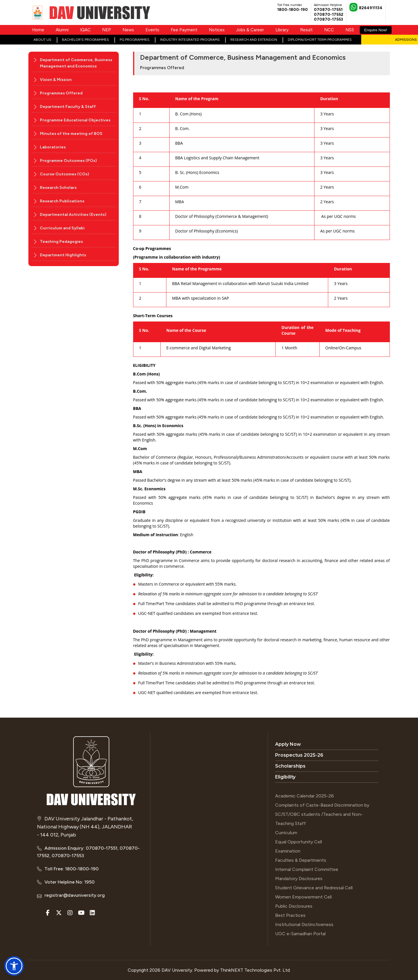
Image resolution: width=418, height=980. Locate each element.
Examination (288, 851)
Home (38, 30)
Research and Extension (254, 40)
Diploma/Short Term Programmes (320, 40)
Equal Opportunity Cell (299, 842)
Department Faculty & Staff (68, 107)
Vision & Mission (56, 80)
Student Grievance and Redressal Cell (314, 888)
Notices (217, 30)
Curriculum (286, 833)
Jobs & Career (250, 30)
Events (152, 30)
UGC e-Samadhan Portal (300, 934)
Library (282, 30)
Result (306, 30)
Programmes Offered (61, 93)
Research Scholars (58, 188)
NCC (329, 30)
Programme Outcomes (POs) (68, 161)
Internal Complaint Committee (307, 869)
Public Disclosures (294, 906)
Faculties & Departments (301, 860)
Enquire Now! (376, 30)
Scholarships (290, 766)
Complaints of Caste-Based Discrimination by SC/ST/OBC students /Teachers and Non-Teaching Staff (322, 814)
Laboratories (53, 147)
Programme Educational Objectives (75, 120)
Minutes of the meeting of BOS (71, 134)
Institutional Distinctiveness (304, 924)
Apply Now (288, 744)
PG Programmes (135, 40)
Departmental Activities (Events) (73, 215)
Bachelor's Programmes (85, 40)
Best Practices (290, 915)
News (128, 30)
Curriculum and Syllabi (62, 228)
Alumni (62, 30)
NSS (350, 30)
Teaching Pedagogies (61, 242)
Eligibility (285, 777)
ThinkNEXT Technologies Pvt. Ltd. (255, 970)
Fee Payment (184, 30)
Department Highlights (63, 255)
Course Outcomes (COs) (65, 174)
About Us (42, 40)
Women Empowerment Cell (303, 897)
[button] (14, 966)
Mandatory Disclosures (299, 879)
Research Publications (62, 201)
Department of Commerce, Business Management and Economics (76, 63)
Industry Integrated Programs (190, 40)
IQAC (85, 30)
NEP (107, 30)
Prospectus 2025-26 (299, 755)
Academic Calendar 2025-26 (305, 796)
